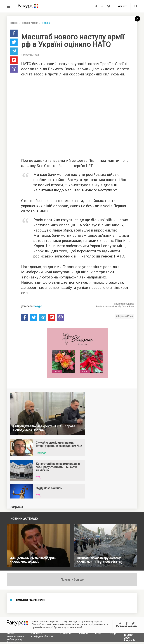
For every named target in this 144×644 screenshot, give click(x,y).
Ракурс (38, 306)
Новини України (30, 23)
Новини (14, 23)
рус (125, 7)
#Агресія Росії (124, 316)
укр (120, 7)
